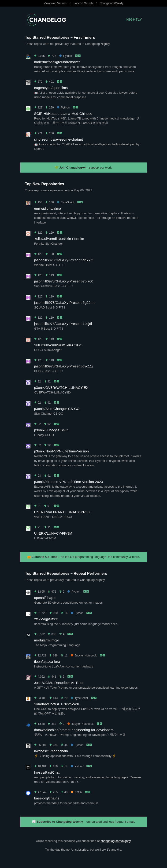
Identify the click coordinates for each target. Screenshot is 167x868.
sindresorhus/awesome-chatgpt (59, 139)
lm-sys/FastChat (47, 772)
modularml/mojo (47, 640)
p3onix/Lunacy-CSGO (51, 430)
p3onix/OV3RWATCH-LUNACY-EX (61, 388)
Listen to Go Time (45, 557)
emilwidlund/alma (48, 208)
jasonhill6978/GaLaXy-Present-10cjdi (63, 324)
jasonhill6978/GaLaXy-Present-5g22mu (65, 303)
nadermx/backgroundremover (57, 62)
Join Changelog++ (72, 168)
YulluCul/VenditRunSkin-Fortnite (59, 239)
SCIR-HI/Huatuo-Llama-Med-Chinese (63, 114)
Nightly (134, 19)
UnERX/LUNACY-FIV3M (53, 533)
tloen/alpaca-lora (47, 662)
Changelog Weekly (111, 3)
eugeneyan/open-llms (51, 88)
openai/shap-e (45, 598)
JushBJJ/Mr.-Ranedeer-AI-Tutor (59, 683)
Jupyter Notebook (84, 656)
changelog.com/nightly (115, 841)
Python (66, 56)
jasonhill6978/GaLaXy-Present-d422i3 (64, 260)
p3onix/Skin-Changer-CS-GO (57, 409)
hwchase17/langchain (51, 751)
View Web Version (55, 3)
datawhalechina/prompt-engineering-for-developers (74, 730)
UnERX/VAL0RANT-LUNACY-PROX (63, 512)
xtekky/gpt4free (46, 619)
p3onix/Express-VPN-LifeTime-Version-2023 (69, 482)
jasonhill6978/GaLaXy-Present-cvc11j (63, 366)
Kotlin (76, 792)
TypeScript (66, 202)
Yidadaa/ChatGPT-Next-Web (57, 704)
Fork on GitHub (83, 3)
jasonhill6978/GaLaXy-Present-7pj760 (64, 281)
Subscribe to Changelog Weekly (60, 822)
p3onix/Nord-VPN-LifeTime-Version (62, 451)
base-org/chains (47, 798)
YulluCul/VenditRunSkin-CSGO (58, 345)
